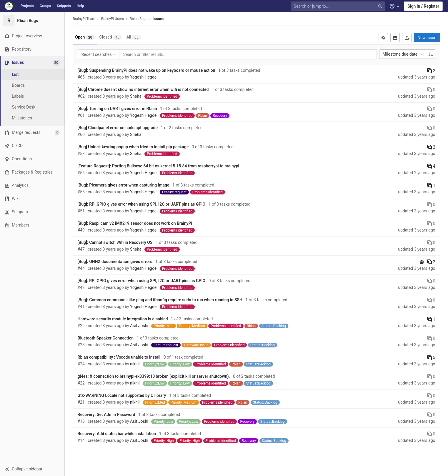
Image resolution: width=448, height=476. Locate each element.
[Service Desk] (32, 107)
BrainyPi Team (84, 19)
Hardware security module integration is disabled (123, 319)
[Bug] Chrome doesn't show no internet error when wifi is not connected (143, 89)
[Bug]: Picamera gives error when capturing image (124, 185)
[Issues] (33, 63)
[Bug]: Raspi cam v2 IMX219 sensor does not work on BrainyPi (135, 223)
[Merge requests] (32, 133)
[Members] (32, 225)
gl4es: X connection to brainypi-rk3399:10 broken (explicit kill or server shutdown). (154, 376)
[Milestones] (32, 118)
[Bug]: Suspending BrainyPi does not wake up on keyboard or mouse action (146, 70)
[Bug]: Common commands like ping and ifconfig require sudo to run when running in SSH (160, 300)
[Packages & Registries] (32, 172)
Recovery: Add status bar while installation (117, 434)
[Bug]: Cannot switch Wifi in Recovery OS (115, 242)
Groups (45, 6)
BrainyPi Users (113, 19)
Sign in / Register (423, 6)
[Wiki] (32, 199)
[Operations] (32, 159)
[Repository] (32, 49)
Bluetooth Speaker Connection (106, 338)
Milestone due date (403, 54)
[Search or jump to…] (339, 6)
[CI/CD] (32, 146)
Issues (158, 19)
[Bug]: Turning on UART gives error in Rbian (117, 109)
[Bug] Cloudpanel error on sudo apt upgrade (118, 128)
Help (80, 6)
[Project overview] (32, 36)
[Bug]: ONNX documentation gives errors (115, 262)
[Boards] (32, 85)
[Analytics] (32, 185)
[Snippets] (32, 212)
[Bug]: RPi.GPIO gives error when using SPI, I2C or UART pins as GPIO (142, 204)
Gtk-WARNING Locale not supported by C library (122, 395)
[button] (32, 469)
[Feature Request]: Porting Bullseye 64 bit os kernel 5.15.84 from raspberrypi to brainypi (159, 166)
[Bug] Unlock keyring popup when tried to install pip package (133, 147)
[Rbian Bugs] (32, 21)
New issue (427, 38)
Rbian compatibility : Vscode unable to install (119, 357)
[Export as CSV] (407, 38)
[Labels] (32, 96)
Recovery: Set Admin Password (106, 415)
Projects (27, 6)
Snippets (64, 6)
